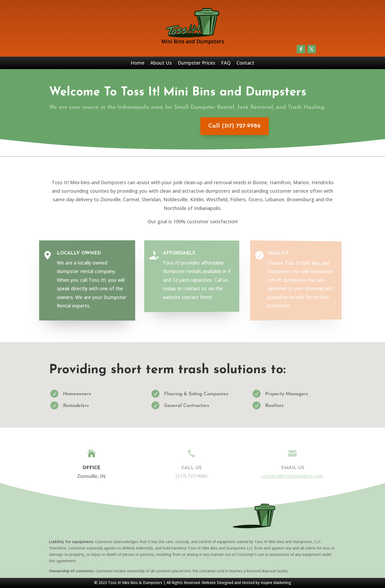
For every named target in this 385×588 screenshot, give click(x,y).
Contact (245, 63)
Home (138, 63)
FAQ (226, 63)
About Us (161, 63)
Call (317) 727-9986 (230, 126)
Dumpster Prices (196, 63)
